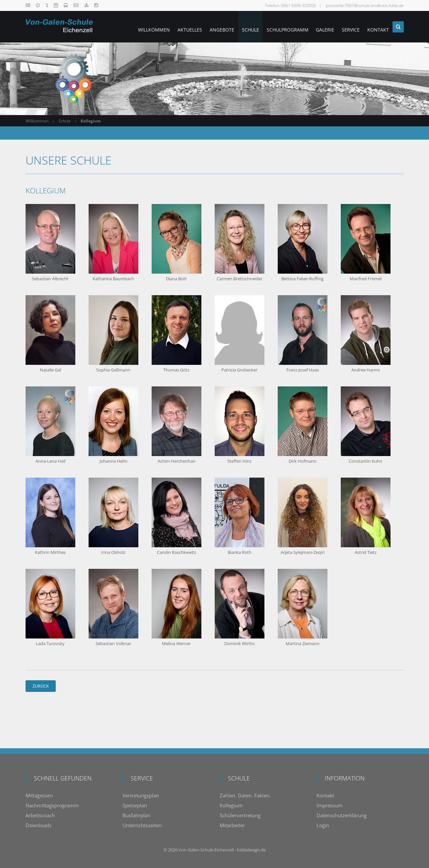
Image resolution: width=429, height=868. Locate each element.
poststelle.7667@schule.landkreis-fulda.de (365, 5)
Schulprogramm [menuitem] (279, 27)
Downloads (38, 825)
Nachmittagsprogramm (52, 805)
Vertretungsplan (141, 795)
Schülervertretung (240, 815)
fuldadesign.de (251, 850)
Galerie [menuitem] (319, 27)
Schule (65, 121)
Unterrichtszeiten (142, 825)
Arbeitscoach (40, 815)
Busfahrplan (136, 815)
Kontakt (325, 795)
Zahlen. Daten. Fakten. (245, 795)
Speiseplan (135, 805)
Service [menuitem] (347, 27)
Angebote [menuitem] (208, 27)
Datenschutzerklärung (342, 815)
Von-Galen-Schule (196, 850)
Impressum (329, 805)
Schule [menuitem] (239, 27)
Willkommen (37, 121)
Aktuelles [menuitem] (174, 27)
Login (323, 825)
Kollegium (231, 805)
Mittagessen (39, 795)
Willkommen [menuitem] (136, 27)
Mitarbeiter (232, 825)
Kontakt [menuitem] (376, 27)
